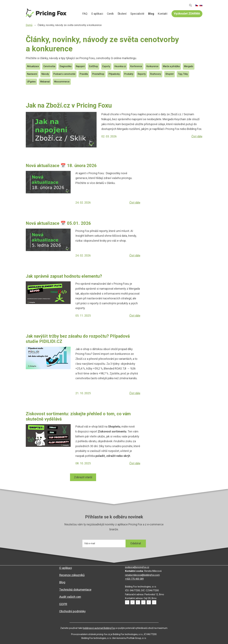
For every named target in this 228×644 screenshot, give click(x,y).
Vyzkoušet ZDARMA (187, 14)
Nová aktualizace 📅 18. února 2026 (62, 166)
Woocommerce (62, 82)
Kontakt (163, 14)
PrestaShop (98, 74)
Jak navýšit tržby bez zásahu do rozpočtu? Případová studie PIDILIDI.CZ (78, 339)
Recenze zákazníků (72, 575)
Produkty (129, 74)
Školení (122, 14)
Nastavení (32, 74)
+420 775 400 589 (134, 579)
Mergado (189, 66)
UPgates (31, 82)
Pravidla (84, 74)
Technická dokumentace (75, 590)
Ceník (110, 14)
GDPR (63, 604)
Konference (136, 66)
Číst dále (197, 136)
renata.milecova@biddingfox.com (142, 575)
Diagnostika (66, 66)
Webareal (45, 82)
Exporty (106, 66)
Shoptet (170, 74)
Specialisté (137, 14)
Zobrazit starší (83, 477)
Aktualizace (33, 66)
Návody (45, 74)
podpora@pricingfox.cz (137, 567)
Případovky (114, 74)
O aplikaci (97, 14)
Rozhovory (156, 74)
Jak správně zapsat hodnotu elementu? (64, 276)
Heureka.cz (120, 66)
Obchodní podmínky (72, 611)
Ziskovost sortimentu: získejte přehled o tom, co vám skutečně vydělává (78, 416)
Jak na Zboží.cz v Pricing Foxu (69, 105)
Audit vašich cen (70, 597)
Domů (76, 14)
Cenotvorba (49, 66)
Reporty (142, 74)
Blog (151, 14)
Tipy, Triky (183, 74)
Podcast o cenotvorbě (64, 74)
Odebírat (136, 543)
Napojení (80, 66)
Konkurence (153, 66)
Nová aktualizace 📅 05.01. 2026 (58, 223)
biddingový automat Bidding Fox (99, 628)
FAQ (85, 14)
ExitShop (94, 66)
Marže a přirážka (171, 66)
